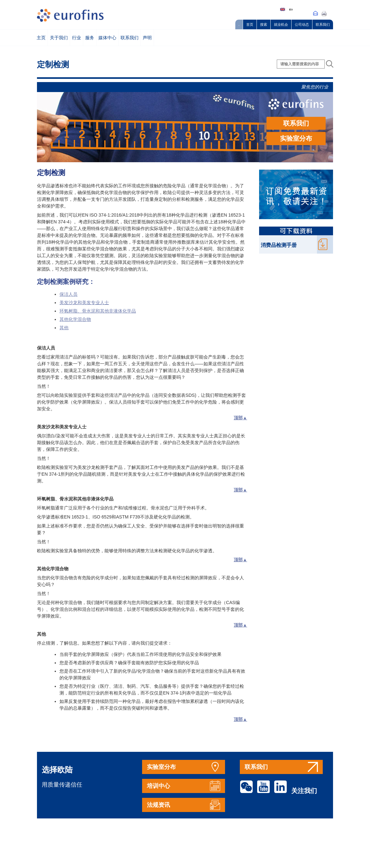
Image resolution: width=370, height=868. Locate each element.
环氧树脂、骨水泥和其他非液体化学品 (98, 311)
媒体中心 (107, 38)
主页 (41, 38)
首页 (250, 24)
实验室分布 (296, 138)
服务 (90, 38)
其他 (64, 328)
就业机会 (281, 24)
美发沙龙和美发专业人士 (84, 303)
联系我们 (323, 24)
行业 (77, 38)
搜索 (264, 24)
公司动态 (302, 24)
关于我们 (59, 38)
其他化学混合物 (75, 319)
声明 (147, 38)
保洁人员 (68, 294)
